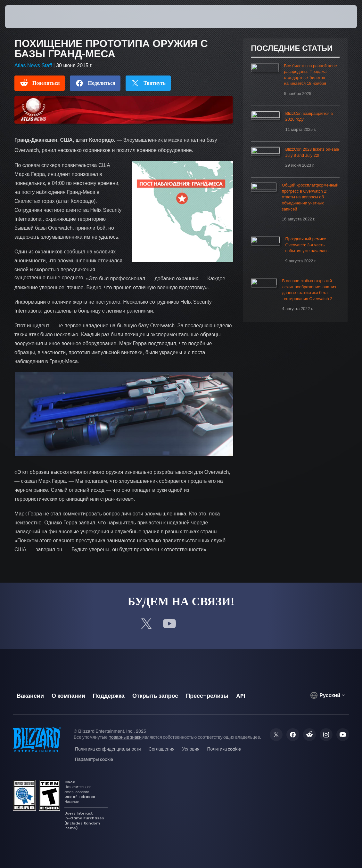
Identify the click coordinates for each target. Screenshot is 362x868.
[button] (340, 17)
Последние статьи (292, 48)
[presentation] (24, 17)
